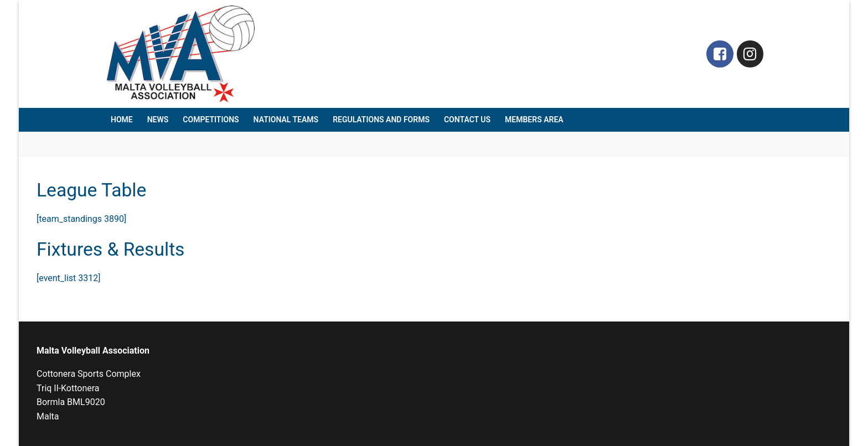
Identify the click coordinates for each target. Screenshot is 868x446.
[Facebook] (720, 54)
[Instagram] (750, 54)
